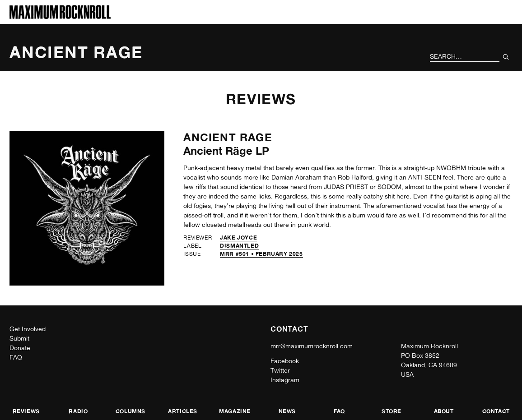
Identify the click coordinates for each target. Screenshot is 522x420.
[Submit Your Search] (506, 57)
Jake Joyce (238, 238)
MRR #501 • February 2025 (261, 254)
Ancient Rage (228, 137)
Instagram (285, 380)
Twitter (280, 370)
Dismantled (239, 246)
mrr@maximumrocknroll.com (312, 346)
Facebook (285, 361)
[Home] (60, 16)
